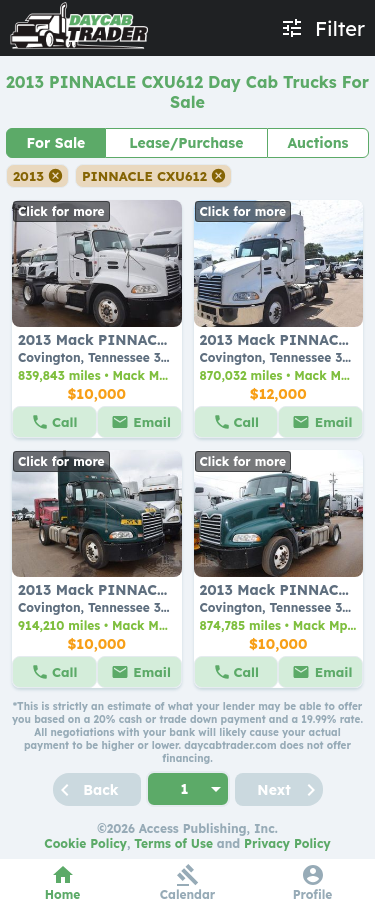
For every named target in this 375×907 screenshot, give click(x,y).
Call (65, 422)
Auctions (317, 143)
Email (152, 422)
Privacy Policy (287, 843)
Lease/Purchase (186, 143)
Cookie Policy (85, 843)
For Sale (56, 143)
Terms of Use (173, 843)
